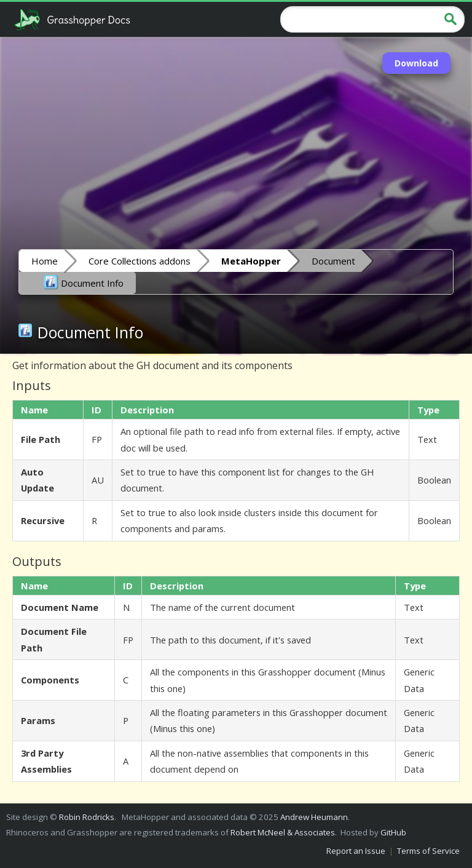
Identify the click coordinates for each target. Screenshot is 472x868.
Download (416, 63)
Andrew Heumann (314, 817)
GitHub (393, 832)
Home (45, 261)
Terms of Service (428, 851)
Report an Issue (356, 851)
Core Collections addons (140, 261)
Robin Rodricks (87, 817)
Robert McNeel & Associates (283, 832)
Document (333, 261)
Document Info (84, 282)
